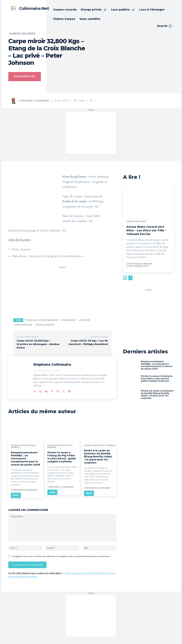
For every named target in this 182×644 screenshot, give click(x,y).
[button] (164, 26)
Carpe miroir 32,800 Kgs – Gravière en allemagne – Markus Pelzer (38, 344)
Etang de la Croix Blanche (42, 320)
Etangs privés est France (100, 445)
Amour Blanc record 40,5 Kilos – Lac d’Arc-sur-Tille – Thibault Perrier (146, 230)
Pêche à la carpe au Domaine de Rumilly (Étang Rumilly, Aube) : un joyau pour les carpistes (98, 457)
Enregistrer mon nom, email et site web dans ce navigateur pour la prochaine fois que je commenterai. (61, 556)
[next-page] (130, 277)
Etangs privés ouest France (24, 446)
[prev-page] (125, 277)
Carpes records (22, 34)
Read (16, 495)
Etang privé (68, 320)
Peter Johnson (45, 325)
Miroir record (23, 325)
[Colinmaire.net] (29, 8)
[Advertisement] (91, 133)
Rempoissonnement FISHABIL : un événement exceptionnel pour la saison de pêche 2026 (25, 459)
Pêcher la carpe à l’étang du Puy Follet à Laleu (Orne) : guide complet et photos (62, 457)
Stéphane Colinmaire (34, 101)
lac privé (84, 320)
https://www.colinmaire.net (47, 371)
